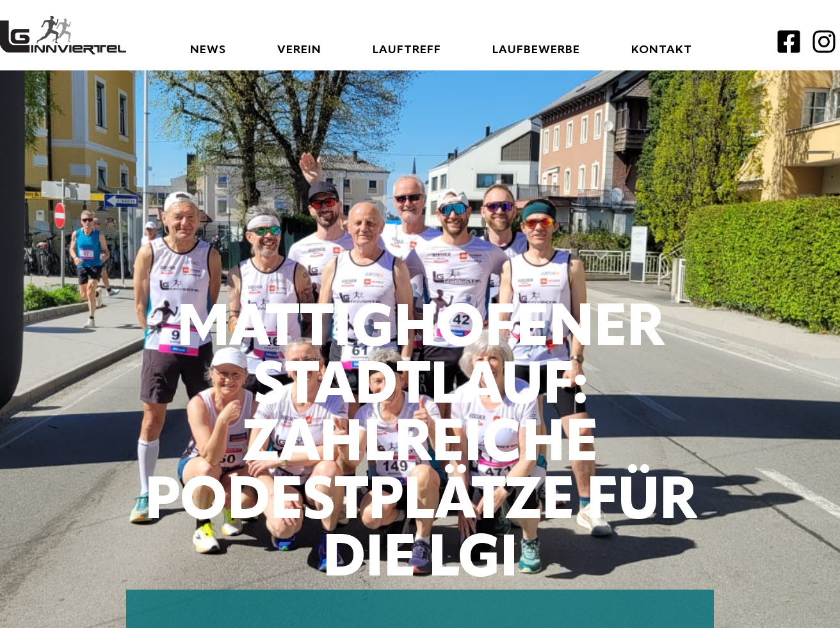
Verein (299, 50)
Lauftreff (407, 50)
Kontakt (662, 50)
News (208, 50)
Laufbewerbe (536, 50)
